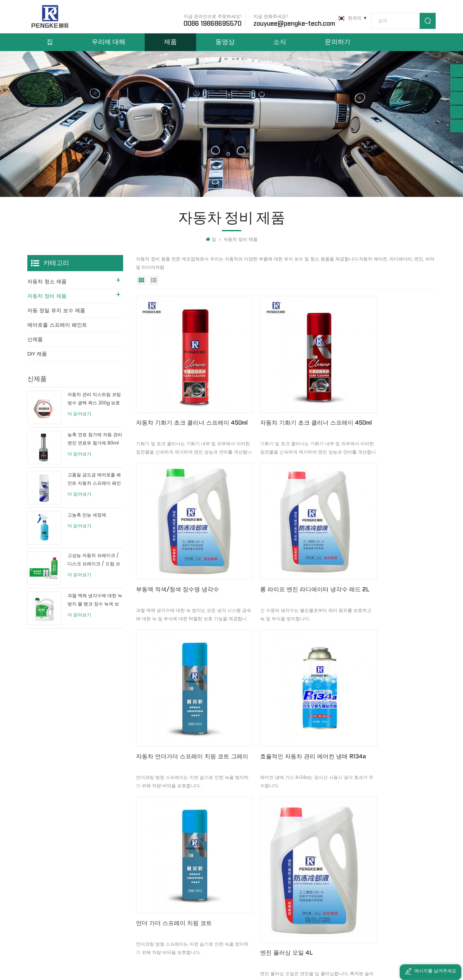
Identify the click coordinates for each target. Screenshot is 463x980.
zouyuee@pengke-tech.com (290, 22)
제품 (170, 48)
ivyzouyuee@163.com (63, 925)
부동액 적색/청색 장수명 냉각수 (379, 409)
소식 (280, 48)
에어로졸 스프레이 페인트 (57, 335)
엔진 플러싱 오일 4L (263, 719)
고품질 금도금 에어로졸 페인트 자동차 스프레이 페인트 (94, 490)
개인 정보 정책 (165, 917)
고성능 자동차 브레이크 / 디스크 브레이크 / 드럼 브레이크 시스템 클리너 (94, 570)
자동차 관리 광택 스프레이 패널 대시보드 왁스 (266, 874)
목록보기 (154, 290)
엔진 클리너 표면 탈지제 (248, 841)
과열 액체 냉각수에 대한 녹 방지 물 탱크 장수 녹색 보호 (95, 610)
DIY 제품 (37, 364)
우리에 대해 (109, 48)
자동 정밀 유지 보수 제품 (56, 321)
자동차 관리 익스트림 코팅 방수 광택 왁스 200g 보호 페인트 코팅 (94, 409)
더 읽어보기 (79, 424)
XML (154, 906)
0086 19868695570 (208, 22)
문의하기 (338, 48)
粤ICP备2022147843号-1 (304, 958)
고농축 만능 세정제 (87, 525)
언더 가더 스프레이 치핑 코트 (174, 696)
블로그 (157, 884)
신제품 (35, 349)
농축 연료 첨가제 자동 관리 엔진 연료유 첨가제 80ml (95, 449)
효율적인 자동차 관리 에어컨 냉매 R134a (381, 557)
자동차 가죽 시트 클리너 (248, 884)
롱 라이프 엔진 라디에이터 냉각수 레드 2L (180, 557)
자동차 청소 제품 (47, 292)
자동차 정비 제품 (241, 249)
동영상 (225, 48)
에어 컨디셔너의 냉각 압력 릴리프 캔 (381, 700)
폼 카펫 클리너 (238, 895)
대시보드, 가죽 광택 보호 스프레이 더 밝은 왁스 (266, 863)
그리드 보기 (141, 290)
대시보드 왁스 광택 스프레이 (252, 852)
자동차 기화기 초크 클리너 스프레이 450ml (183, 414)
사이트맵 (159, 895)
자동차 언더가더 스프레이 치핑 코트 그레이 (283, 557)
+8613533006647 (58, 872)
